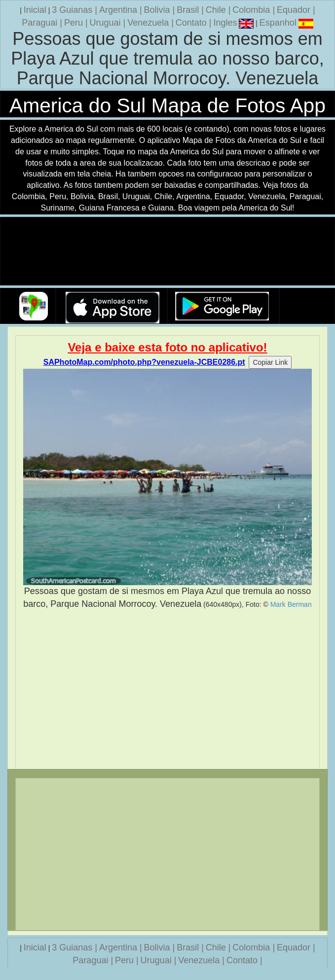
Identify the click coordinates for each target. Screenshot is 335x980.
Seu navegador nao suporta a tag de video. (168, 252)
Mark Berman (291, 604)
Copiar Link (270, 362)
